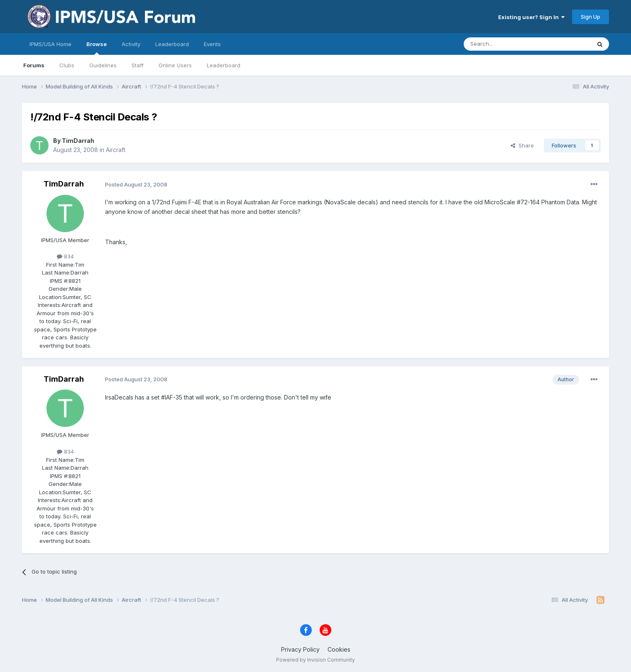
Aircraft (116, 150)
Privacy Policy (300, 649)
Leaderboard (224, 65)
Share (522, 145)
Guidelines (103, 65)
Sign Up (591, 17)
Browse (97, 48)
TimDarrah (78, 141)
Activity (131, 44)
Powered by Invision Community (315, 660)
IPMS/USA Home (50, 44)
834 (65, 256)
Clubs (67, 65)
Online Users (175, 65)
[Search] (506, 44)
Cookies (339, 649)
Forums (34, 65)
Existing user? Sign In (531, 17)
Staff (138, 65)
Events (212, 44)
